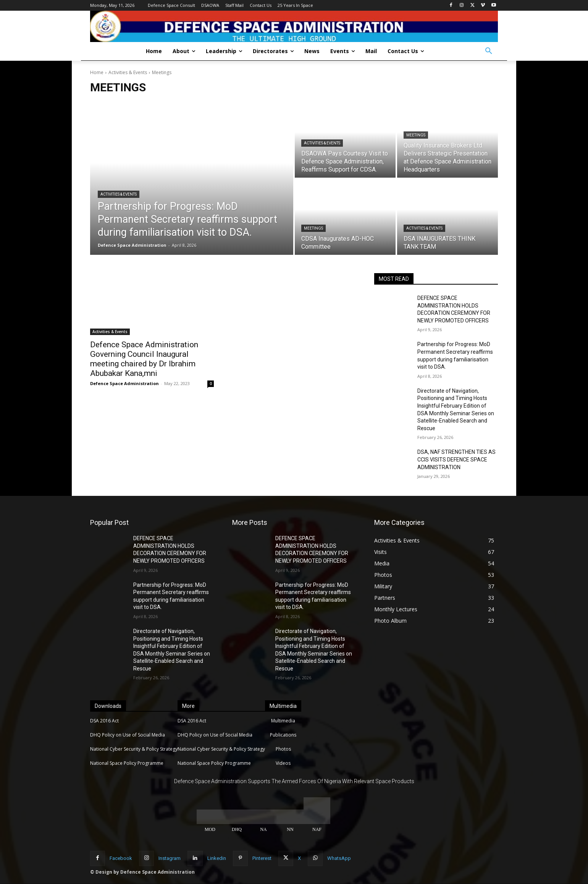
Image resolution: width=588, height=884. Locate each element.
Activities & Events (128, 72)
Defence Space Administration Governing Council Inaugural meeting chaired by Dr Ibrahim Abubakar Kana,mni (144, 359)
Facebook (121, 858)
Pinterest (262, 858)
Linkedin (217, 858)
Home (97, 72)
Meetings (416, 135)
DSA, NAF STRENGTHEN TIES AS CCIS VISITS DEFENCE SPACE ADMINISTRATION (456, 459)
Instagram (170, 858)
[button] (489, 51)
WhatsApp (339, 858)
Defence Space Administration (124, 383)
